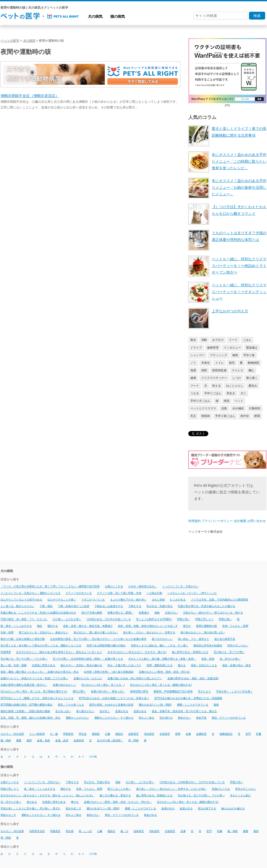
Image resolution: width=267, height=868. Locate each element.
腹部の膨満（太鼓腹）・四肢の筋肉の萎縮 (25, 711)
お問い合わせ (257, 521)
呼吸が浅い (184, 619)
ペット (239, 401)
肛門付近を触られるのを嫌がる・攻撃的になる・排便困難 (188, 698)
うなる (195, 393)
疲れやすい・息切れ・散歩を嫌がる (81, 665)
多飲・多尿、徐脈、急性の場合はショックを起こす (148, 626)
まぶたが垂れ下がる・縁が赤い (128, 600)
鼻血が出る (150, 815)
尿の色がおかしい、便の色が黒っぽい (203, 632)
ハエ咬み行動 (154, 593)
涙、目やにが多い (230, 659)
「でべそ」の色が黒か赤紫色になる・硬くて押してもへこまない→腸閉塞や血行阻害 (50, 587)
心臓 (107, 734)
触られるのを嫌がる (233, 808)
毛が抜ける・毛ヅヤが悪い (229, 652)
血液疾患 (79, 740)
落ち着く (252, 378)
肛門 (248, 734)
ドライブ (196, 348)
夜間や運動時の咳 (207, 626)
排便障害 (6, 652)
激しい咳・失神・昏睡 (14, 665)
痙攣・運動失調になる (160, 665)
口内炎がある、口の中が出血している (109, 619)
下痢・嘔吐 (46, 606)
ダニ (243, 393)
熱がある (32, 802)
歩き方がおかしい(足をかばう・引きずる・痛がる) (137, 652)
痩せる (182, 665)
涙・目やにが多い (11, 802)
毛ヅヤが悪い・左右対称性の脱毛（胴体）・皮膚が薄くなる (88, 659)
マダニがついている (93, 600)
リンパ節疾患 (37, 734)
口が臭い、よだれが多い (140, 782)
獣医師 (206, 416)
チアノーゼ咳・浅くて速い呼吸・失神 (119, 593)
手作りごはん (213, 393)
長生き (231, 393)
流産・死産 (208, 659)
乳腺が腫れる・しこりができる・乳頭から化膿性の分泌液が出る (38, 613)
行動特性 (255, 408)
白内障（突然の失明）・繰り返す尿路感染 (109, 672)
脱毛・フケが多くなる (71, 705)
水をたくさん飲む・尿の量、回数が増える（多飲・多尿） (162, 659)
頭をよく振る (147, 718)
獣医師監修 (219, 370)
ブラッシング (219, 355)
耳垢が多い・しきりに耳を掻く (234, 692)
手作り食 (249, 355)
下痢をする (135, 606)
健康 (193, 378)
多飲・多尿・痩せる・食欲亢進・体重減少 (88, 626)
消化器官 (149, 734)
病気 (227, 401)
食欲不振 (201, 718)
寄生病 (70, 831)
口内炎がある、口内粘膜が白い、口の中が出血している (192, 782)
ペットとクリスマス (203, 408)
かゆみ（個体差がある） (143, 587)
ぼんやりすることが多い (62, 600)
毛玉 (193, 416)
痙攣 (178, 734)
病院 (204, 370)
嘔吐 (40, 626)
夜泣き (187, 626)
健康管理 (213, 348)
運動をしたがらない (77, 718)
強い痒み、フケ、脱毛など (193, 639)
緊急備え (252, 348)
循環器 (96, 734)
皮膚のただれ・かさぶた (88, 678)
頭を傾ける (166, 718)
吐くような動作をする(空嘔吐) (154, 619)
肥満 (257, 416)
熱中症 (245, 416)
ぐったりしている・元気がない (180, 587)
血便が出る (122, 711)
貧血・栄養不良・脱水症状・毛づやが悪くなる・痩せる (184, 711)
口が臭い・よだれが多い (67, 619)
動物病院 (253, 363)
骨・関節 (133, 740)
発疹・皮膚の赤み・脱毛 (236, 665)
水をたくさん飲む (240, 795)
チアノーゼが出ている (79, 593)
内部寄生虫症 (37, 831)
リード (233, 340)
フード (195, 386)
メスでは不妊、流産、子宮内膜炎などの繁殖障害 (220, 600)
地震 (193, 370)
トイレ (219, 363)
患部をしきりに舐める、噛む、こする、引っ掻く (160, 645)
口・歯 (54, 734)
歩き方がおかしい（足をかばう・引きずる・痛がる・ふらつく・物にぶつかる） (47, 795)
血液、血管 (62, 740)
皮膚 (188, 734)
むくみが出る (178, 600)
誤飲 (224, 408)
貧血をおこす (8, 815)
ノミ (193, 363)
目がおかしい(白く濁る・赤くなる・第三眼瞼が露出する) (34, 692)
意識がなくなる (221, 789)
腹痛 (216, 705)
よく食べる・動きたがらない (17, 606)
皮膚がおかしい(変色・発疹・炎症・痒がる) (164, 672)
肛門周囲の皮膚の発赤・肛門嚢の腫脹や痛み (27, 705)
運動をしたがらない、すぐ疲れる (41, 815)
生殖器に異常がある (44, 665)
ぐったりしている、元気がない (42, 782)
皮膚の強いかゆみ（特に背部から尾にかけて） (135, 678)
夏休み (253, 386)
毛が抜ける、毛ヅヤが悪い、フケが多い (201, 795)
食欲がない (184, 718)
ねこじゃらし (235, 386)
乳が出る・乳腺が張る (160, 606)
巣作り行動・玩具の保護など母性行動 (23, 639)
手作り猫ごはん (225, 416)
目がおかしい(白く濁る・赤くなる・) (103, 685)
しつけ (237, 378)
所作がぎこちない (238, 645)
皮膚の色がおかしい (64, 685)
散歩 (193, 340)
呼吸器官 (68, 734)
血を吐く (105, 711)
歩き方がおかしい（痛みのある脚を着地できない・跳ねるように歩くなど (59, 652)
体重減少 (144, 613)
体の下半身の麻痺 (92, 613)
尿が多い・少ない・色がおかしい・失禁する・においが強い (171, 789)
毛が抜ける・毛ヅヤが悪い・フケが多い (24, 659)
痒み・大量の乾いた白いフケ (124, 665)
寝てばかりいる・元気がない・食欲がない (44, 632)
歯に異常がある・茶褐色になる (190, 652)
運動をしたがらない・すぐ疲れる (114, 718)
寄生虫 (83, 734)
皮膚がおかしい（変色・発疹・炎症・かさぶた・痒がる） (118, 802)
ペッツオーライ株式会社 (205, 532)
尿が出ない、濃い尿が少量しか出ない (96, 632)
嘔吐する (53, 626)
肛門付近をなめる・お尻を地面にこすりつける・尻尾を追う (114, 698)
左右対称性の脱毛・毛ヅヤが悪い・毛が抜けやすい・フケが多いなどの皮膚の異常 (98, 639)
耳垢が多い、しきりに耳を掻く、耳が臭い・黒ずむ (31, 808)
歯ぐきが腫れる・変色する (115, 795)
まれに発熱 (158, 600)
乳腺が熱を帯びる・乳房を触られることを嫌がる (207, 606)
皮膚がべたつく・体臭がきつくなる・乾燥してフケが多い (34, 678)
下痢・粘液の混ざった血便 (74, 606)
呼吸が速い (225, 619)
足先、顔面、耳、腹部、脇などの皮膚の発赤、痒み (31, 718)
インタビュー (232, 348)
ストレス (238, 370)
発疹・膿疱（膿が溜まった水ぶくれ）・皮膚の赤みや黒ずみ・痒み (40, 672)
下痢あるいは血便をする (109, 606)
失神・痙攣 (7, 632)
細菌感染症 (226, 734)
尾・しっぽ (85, 831)
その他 (93, 757)
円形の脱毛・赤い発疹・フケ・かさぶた (24, 619)
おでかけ (218, 340)
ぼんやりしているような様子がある (21, 600)
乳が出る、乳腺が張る (97, 782)
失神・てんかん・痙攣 (235, 626)
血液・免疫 (44, 740)
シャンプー (198, 355)
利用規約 (195, 521)
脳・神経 (6, 740)
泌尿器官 (133, 734)
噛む (251, 370)
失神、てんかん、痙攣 (89, 789)
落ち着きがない (85, 711)
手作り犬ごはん (200, 401)
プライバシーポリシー (217, 521)
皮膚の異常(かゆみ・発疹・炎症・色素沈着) (193, 678)
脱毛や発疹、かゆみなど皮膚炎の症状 (111, 705)
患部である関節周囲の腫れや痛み (106, 645)
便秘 (157, 613)
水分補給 (238, 408)
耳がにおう (204, 692)
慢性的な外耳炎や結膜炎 (208, 645)
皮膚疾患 (201, 734)
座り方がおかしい (162, 639)
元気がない (171, 613)
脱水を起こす (74, 808)
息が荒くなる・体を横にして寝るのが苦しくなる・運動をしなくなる (41, 645)
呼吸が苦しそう (204, 619)
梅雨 (235, 355)
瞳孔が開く (79, 692)
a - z (81, 757)
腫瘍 (19, 740)
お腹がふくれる (114, 587)
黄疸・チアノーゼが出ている (229, 718)
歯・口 (124, 831)
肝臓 (259, 734)
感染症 (119, 734)
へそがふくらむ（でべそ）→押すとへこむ (192, 593)
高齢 (204, 340)
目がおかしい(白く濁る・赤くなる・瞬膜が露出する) (161, 685)
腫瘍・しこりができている (193, 705)
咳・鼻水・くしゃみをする (16, 626)
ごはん (247, 340)
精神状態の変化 (139, 692)
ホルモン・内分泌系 (12, 734)
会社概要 (240, 521)
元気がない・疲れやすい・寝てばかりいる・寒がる (213, 613)
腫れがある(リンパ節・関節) (155, 705)
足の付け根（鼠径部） (110, 740)
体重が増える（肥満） (120, 613)
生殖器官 (165, 734)
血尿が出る (140, 711)
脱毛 (232, 363)
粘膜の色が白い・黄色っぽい (108, 692)
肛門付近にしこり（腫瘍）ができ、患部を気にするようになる (37, 698)
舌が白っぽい (63, 711)
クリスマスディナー (214, 378)
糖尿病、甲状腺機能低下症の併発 (173, 692)
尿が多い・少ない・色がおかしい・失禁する (149, 632)
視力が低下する (207, 808)
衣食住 (206, 363)
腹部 (29, 740)
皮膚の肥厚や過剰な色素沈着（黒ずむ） (24, 685)
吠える (217, 386)
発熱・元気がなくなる (204, 665)
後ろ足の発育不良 (225, 639)
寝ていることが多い (119, 789)
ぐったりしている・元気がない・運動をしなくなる (31, 593)
